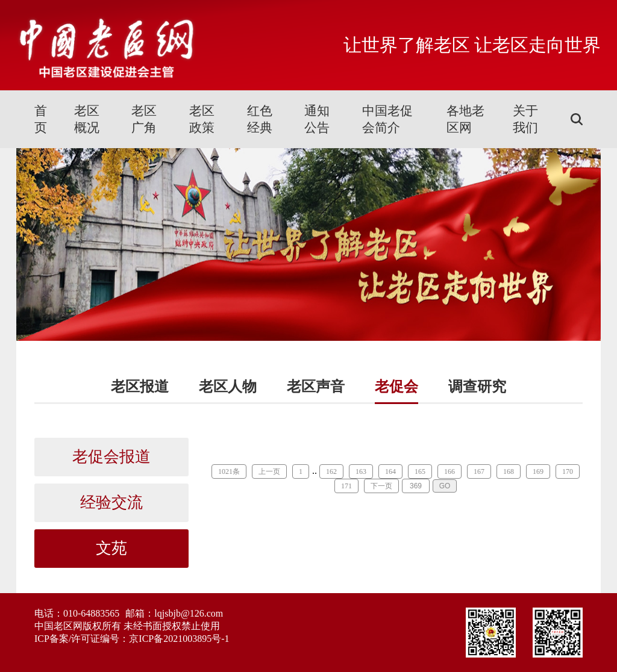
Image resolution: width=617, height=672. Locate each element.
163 (361, 471)
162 (331, 471)
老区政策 (202, 119)
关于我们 (525, 119)
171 (346, 486)
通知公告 (317, 119)
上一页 (269, 471)
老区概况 (87, 119)
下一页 (381, 486)
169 (538, 471)
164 (390, 471)
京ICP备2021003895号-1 (179, 639)
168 (509, 471)
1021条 (229, 471)
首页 (41, 119)
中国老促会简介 (387, 119)
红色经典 (260, 119)
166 (449, 471)
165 (420, 471)
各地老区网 (465, 119)
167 (479, 471)
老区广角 (144, 119)
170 (568, 471)
